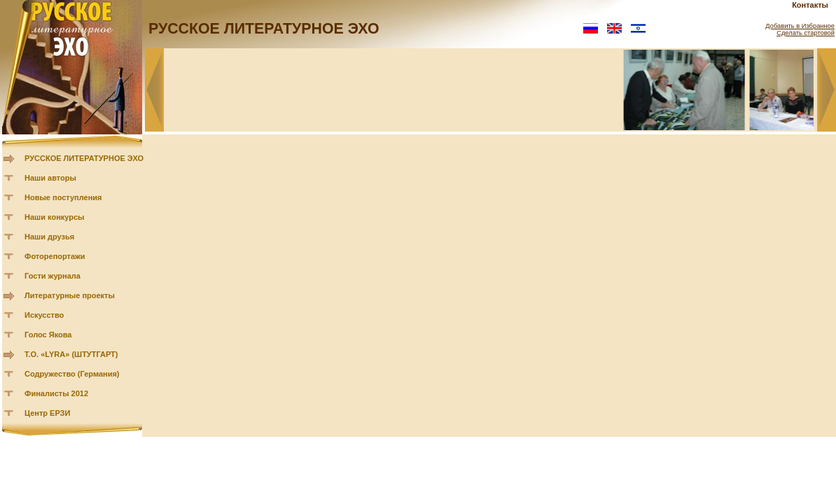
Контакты (810, 5)
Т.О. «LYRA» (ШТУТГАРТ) (71, 354)
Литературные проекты (70, 295)
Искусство (44, 315)
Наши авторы (50, 178)
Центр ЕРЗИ (47, 413)
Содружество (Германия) (72, 374)
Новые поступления (63, 197)
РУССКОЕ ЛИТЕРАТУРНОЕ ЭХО (84, 158)
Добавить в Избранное (800, 26)
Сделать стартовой (806, 33)
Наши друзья (49, 237)
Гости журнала (53, 276)
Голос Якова (48, 335)
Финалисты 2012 (56, 393)
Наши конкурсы (54, 217)
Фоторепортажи (55, 256)
